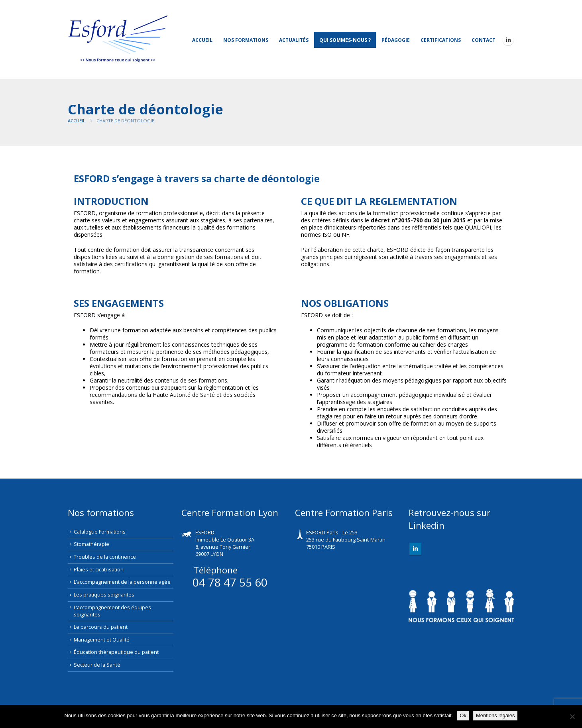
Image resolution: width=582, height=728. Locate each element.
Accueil (202, 40)
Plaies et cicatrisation (99, 570)
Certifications (441, 40)
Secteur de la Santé (97, 665)
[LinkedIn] (508, 40)
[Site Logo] (118, 40)
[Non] (572, 716)
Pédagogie (396, 40)
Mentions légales (495, 715)
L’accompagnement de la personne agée (122, 582)
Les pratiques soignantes (104, 595)
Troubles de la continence (105, 557)
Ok (463, 715)
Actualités (294, 40)
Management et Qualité (102, 640)
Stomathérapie (91, 544)
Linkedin (415, 549)
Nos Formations (246, 40)
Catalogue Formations (100, 532)
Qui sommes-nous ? (345, 40)
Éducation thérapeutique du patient (116, 652)
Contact (484, 40)
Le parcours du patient (101, 627)
